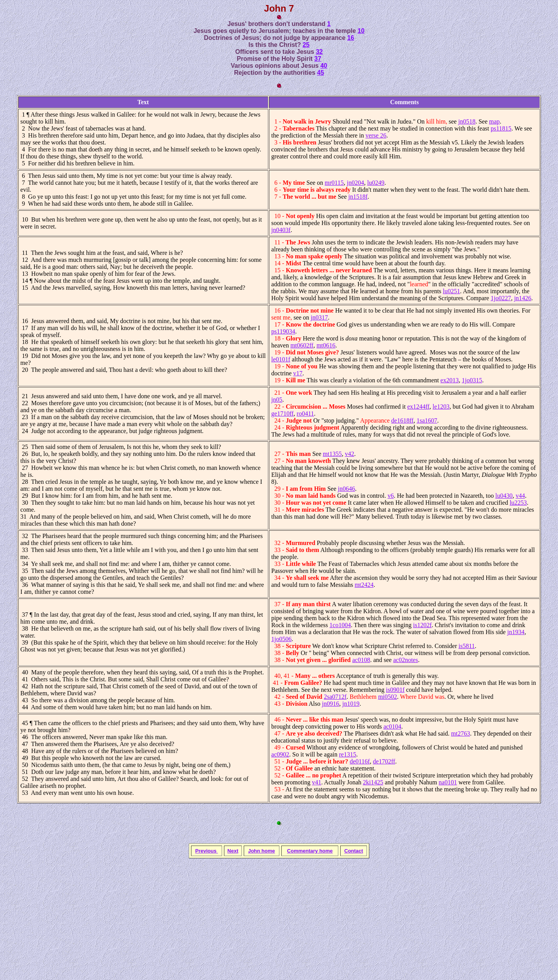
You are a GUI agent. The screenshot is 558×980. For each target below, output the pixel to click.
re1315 (348, 754)
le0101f (281, 359)
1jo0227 (501, 298)
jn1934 (516, 632)
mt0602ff (302, 345)
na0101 (448, 782)
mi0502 (388, 697)
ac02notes (406, 660)
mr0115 (334, 183)
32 (319, 52)
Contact (354, 851)
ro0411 (306, 413)
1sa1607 (427, 420)
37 (318, 59)
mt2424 (364, 585)
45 (320, 73)
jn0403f (281, 230)
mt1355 (332, 454)
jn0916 (331, 704)
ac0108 (361, 660)
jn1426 (523, 298)
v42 (350, 454)
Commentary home (310, 851)
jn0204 (355, 183)
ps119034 (283, 331)
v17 (298, 373)
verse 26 (376, 135)
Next (233, 851)
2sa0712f (335, 697)
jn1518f (358, 197)
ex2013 (450, 380)
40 (324, 66)
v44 (520, 496)
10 (361, 31)
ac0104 (392, 726)
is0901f (395, 690)
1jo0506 (281, 639)
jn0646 (346, 489)
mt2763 (461, 733)
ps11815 (501, 128)
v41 (317, 782)
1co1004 (340, 625)
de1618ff (402, 420)
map (494, 121)
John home (261, 851)
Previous (207, 851)
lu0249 (375, 183)
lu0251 (451, 291)
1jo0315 (472, 380)
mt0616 (326, 345)
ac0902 (280, 754)
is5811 (467, 646)
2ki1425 (373, 782)
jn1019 (351, 704)
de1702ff (384, 761)
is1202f (422, 625)
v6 (391, 496)
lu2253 (518, 503)
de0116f (360, 761)
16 (351, 38)
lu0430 (504, 496)
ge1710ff (282, 413)
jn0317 (319, 317)
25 (306, 45)
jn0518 (467, 121)
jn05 (277, 400)
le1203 (441, 407)
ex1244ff (418, 407)
